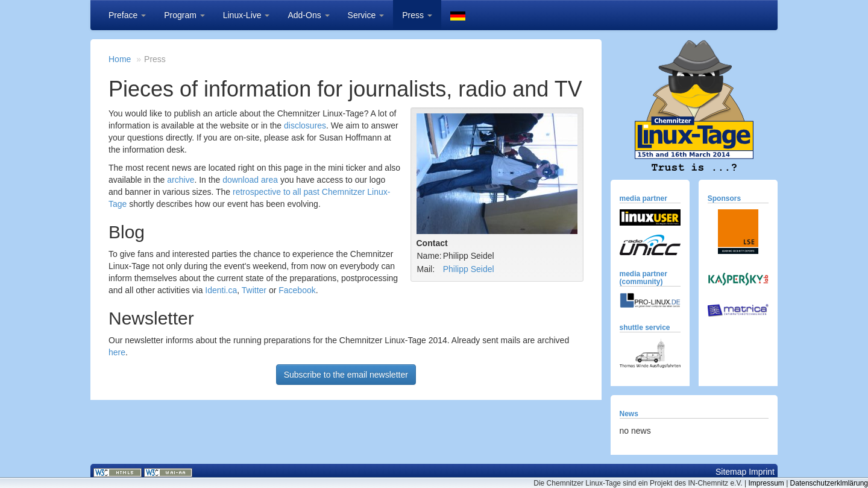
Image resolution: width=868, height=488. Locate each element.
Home (120, 59)
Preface (127, 15)
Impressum (766, 483)
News (629, 414)
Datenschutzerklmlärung (829, 483)
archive (181, 180)
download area (250, 180)
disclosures (305, 125)
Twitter (254, 290)
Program (184, 15)
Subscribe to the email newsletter (346, 375)
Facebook (297, 290)
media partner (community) (643, 278)
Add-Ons (308, 15)
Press (417, 15)
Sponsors (724, 198)
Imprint (762, 472)
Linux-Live (247, 15)
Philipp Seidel (469, 269)
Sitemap (731, 472)
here (117, 352)
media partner (643, 198)
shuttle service (645, 328)
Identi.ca (221, 290)
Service (366, 15)
